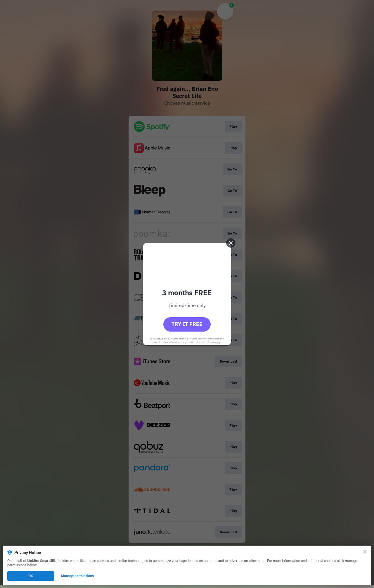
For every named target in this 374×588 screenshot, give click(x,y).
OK (31, 576)
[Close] (365, 552)
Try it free (187, 324)
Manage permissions (78, 576)
